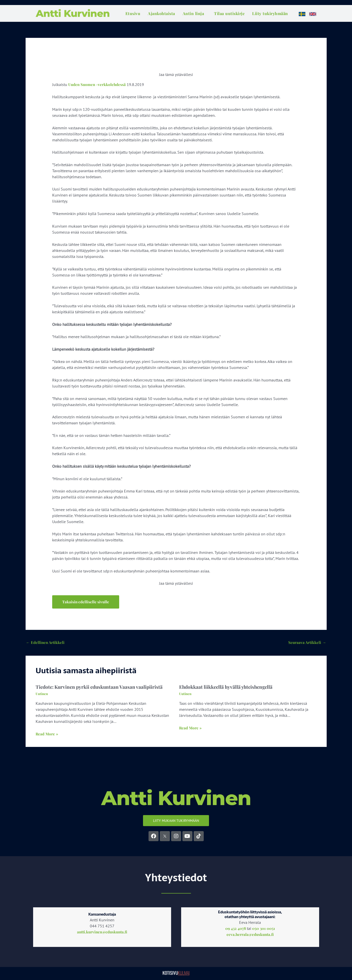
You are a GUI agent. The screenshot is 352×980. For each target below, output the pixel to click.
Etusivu (133, 13)
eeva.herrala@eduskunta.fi (250, 936)
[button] (86, 602)
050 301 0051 (264, 929)
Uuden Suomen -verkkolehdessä (98, 84)
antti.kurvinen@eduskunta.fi (102, 933)
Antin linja (193, 13)
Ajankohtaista (161, 13)
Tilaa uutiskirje (229, 13)
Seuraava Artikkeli (307, 643)
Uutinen (42, 695)
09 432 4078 (235, 929)
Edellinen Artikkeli (46, 643)
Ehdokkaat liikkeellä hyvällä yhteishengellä (228, 688)
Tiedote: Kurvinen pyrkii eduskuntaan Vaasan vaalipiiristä (101, 688)
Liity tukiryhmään (270, 13)
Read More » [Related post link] (47, 735)
